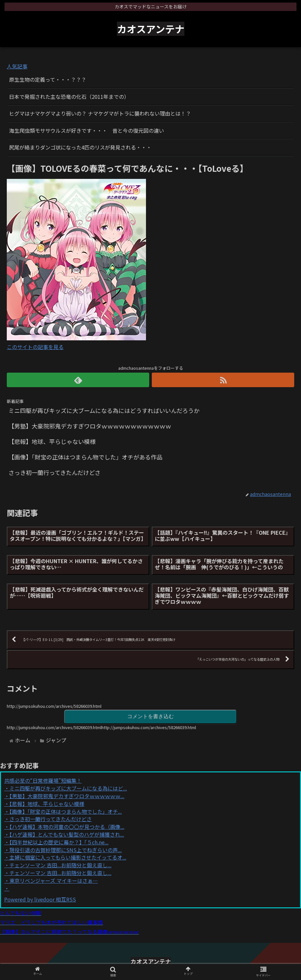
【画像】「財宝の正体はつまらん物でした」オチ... (66, 811)
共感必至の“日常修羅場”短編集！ (43, 780)
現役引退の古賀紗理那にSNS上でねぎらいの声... (66, 850)
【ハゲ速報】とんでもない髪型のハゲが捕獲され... (67, 834)
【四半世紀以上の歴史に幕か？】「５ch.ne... (59, 842)
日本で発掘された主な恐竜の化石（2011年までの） (69, 97)
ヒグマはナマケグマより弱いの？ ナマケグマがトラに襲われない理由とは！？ (100, 113)
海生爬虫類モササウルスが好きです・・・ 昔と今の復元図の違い (87, 130)
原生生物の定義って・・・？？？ (48, 79)
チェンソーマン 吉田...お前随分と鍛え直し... (60, 865)
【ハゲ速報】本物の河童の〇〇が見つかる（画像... (67, 827)
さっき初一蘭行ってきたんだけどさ (51, 819)
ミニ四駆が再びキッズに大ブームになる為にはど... (68, 788)
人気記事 (17, 66)
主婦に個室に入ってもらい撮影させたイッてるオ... (68, 857)
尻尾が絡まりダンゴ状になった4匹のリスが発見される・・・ (80, 147)
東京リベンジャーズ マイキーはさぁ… (54, 881)
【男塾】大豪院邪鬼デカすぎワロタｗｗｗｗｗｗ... (67, 796)
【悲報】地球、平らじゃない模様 (47, 804)
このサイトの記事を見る (35, 347)
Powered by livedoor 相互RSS (40, 899)
